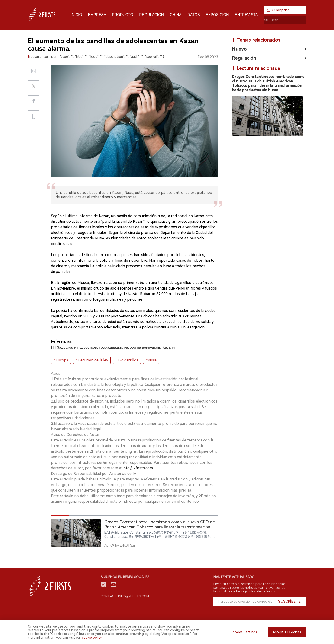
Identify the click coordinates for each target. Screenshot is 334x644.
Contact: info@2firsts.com (125, 596)
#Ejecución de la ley (92, 360)
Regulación (244, 58)
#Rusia (151, 360)
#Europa (61, 360)
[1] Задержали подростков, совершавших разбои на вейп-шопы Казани (113, 347)
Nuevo (239, 49)
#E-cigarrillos (127, 360)
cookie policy (92, 638)
